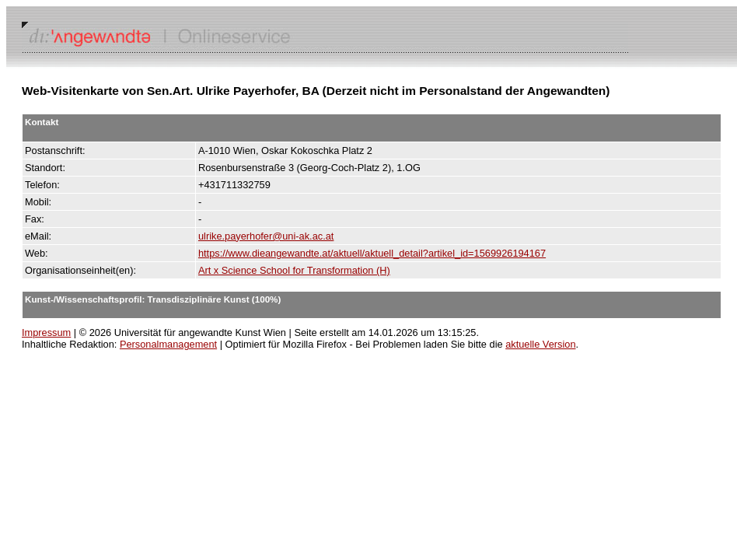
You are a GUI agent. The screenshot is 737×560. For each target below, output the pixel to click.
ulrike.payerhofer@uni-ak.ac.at (266, 236)
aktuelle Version (540, 344)
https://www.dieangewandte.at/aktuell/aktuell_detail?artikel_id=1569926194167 (372, 253)
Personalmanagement (168, 344)
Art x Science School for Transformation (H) (294, 270)
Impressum (46, 332)
